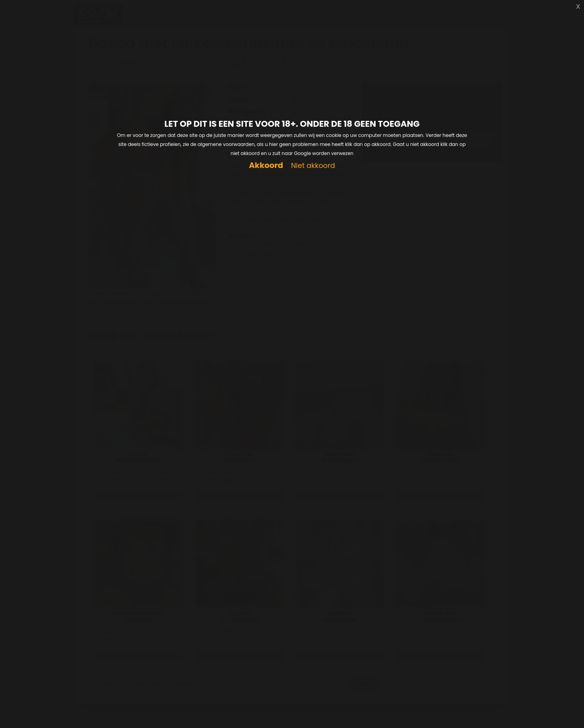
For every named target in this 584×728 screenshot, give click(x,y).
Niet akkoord (313, 166)
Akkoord (266, 165)
